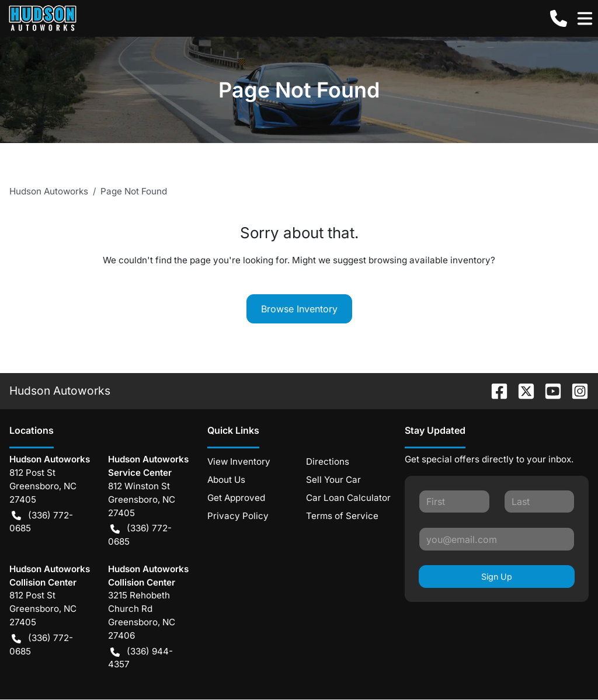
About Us (226, 480)
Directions (328, 462)
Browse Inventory (299, 309)
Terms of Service (342, 516)
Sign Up (497, 577)
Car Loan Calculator (348, 498)
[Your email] (497, 539)
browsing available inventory (430, 260)
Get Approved (236, 498)
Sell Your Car (333, 480)
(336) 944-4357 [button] (140, 658)
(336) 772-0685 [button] (41, 522)
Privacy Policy (238, 516)
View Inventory (239, 462)
